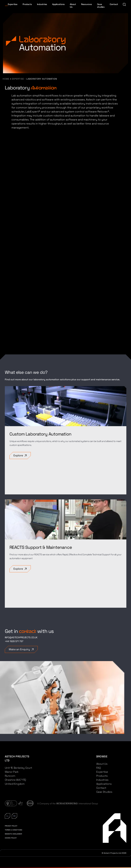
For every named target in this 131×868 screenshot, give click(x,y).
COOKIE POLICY (11, 838)
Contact (114, 4)
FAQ (99, 768)
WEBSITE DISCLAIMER (13, 834)
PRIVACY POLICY (11, 826)
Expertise (13, 4)
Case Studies (104, 792)
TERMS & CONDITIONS (13, 830)
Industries (42, 4)
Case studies (101, 6)
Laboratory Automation (42, 79)
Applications (58, 4)
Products (27, 4)
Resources (87, 4)
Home (6, 79)
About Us (73, 6)
